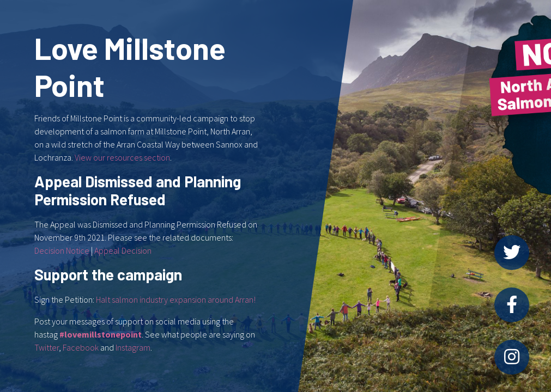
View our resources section (122, 157)
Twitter (47, 347)
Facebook (81, 347)
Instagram (133, 347)
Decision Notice (62, 250)
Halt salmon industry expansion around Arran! (176, 299)
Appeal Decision (123, 250)
